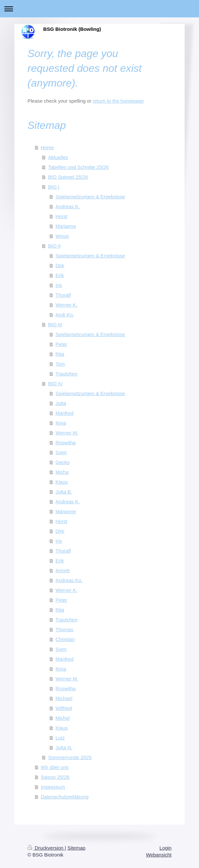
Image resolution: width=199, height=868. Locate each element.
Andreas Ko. (69, 580)
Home (47, 147)
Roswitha (66, 443)
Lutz (60, 738)
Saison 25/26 (55, 777)
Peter (62, 344)
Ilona (61, 423)
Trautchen (67, 374)
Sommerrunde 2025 (70, 757)
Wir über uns (55, 767)
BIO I (54, 187)
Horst (62, 216)
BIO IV (55, 384)
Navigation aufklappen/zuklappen (99, 9)
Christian (65, 639)
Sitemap (76, 848)
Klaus (62, 482)
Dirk (60, 265)
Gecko (63, 462)
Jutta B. (64, 492)
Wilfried (64, 708)
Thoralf (63, 295)
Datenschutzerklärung (65, 797)
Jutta (61, 403)
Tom (60, 364)
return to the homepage (118, 101)
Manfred (65, 413)
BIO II (54, 246)
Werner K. (67, 305)
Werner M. (67, 433)
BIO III (55, 324)
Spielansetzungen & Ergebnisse (90, 197)
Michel (63, 718)
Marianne (66, 226)
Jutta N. (64, 747)
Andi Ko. (65, 315)
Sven (61, 452)
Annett (63, 570)
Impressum (53, 787)
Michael (64, 698)
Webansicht (159, 855)
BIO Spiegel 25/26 (68, 177)
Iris (59, 285)
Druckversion (46, 848)
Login (165, 848)
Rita (60, 354)
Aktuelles (58, 157)
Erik (60, 275)
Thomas (64, 629)
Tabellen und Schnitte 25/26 (78, 167)
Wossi (62, 236)
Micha (62, 472)
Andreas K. (68, 206)
